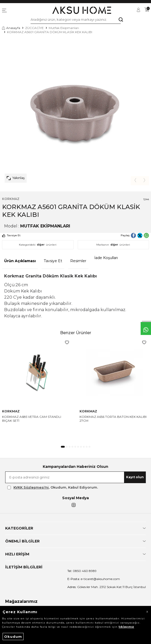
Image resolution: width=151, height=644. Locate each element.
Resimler (78, 261)
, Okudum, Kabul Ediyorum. (53, 487)
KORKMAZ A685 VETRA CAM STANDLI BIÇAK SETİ (32, 419)
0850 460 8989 (82, 571)
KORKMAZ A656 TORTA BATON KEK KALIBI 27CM (113, 419)
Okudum (13, 636)
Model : (37, 226)
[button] (135, 181)
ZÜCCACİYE (34, 28)
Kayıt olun (135, 477)
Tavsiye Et (11, 235)
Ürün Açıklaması (20, 261)
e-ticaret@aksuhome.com (94, 579)
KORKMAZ (11, 199)
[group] (75, 112)
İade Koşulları (106, 258)
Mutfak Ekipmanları (64, 28)
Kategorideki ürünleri (38, 245)
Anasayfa (11, 28)
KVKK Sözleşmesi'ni (31, 487)
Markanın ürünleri (113, 245)
